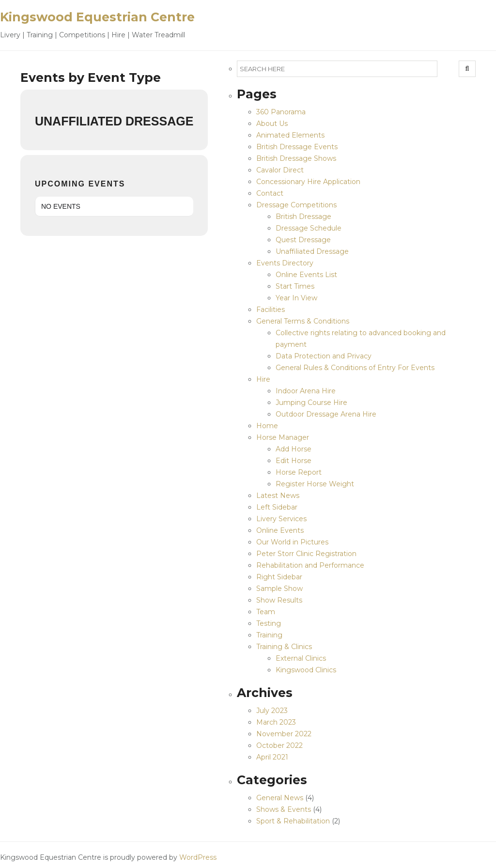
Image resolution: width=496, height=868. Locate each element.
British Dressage (303, 217)
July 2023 (272, 711)
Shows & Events (284, 809)
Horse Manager (283, 437)
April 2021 (272, 757)
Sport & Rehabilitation (293, 821)
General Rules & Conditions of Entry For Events (355, 368)
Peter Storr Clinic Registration (306, 554)
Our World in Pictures (292, 542)
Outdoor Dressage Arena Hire (326, 414)
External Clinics (301, 658)
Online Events (280, 530)
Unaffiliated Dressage (312, 251)
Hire (263, 379)
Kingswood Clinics (306, 670)
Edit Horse (294, 461)
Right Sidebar (279, 577)
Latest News (278, 496)
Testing (269, 623)
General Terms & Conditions (303, 321)
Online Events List (306, 275)
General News (280, 798)
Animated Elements (290, 135)
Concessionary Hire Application (308, 182)
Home (267, 426)
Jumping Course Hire (311, 403)
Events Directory (285, 263)
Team (266, 612)
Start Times (295, 286)
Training (269, 635)
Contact (270, 193)
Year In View (296, 298)
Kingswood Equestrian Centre (97, 17)
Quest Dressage (303, 240)
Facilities (271, 310)
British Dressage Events (297, 147)
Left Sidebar (277, 507)
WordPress (198, 857)
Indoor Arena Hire (306, 391)
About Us (272, 124)
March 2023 (276, 722)
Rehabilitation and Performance (310, 565)
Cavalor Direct (280, 170)
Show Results (279, 600)
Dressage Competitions (296, 205)
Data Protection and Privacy (324, 356)
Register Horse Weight (315, 484)
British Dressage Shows (296, 158)
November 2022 (284, 734)
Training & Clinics (284, 647)
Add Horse (294, 449)
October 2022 (279, 745)
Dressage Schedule (309, 228)
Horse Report (299, 472)
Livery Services (281, 519)
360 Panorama (281, 112)
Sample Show (279, 589)
